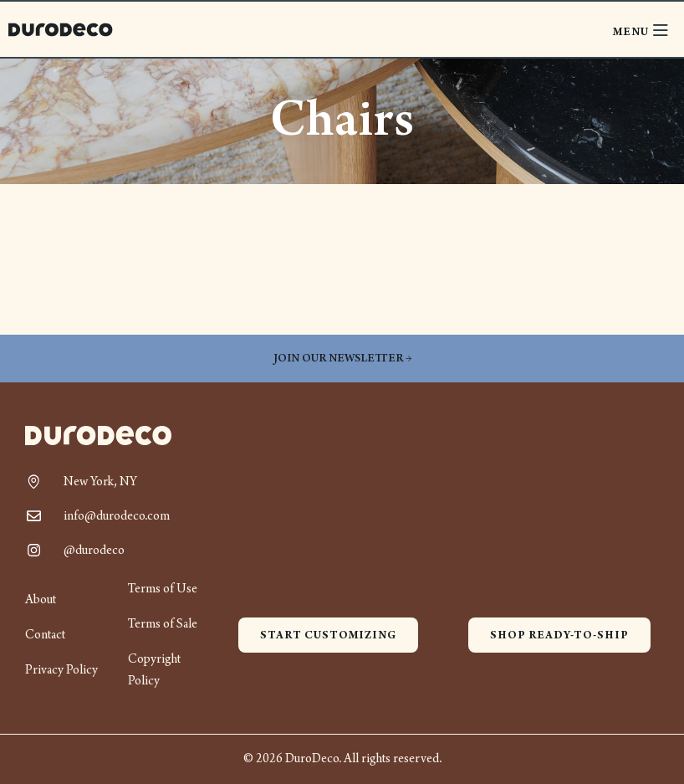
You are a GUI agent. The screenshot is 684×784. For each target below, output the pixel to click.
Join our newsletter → (342, 359)
